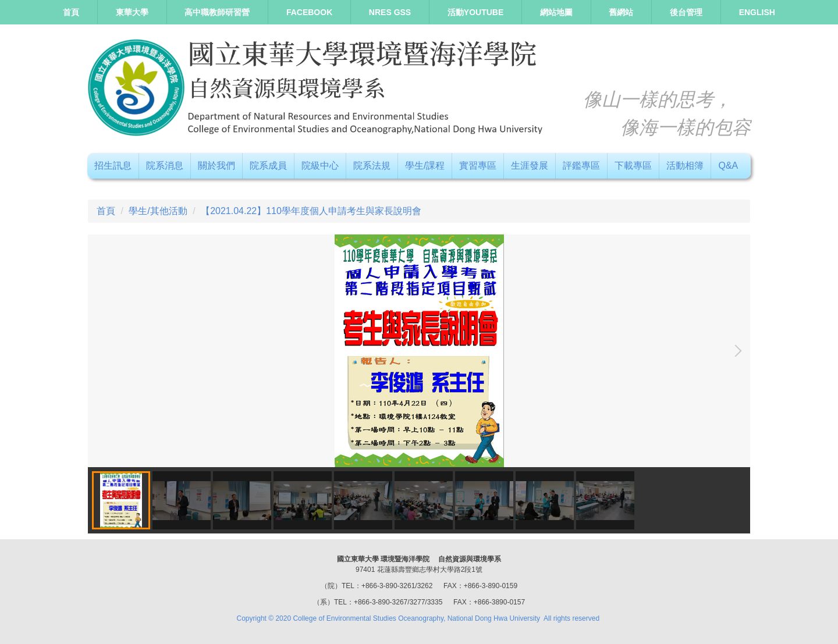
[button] (736, 351)
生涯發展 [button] (530, 166)
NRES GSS (390, 12)
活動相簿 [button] (685, 166)
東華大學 (132, 12)
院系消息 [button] (165, 166)
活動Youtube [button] (475, 12)
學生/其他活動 (158, 211)
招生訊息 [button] (113, 166)
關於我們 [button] (216, 166)
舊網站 (621, 12)
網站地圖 (556, 12)
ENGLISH (757, 12)
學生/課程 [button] (425, 166)
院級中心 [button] (320, 166)
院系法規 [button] (372, 166)
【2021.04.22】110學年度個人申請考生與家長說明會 (311, 211)
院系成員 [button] (268, 166)
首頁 (71, 12)
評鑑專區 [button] (581, 166)
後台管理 (686, 12)
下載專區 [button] (633, 166)
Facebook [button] (309, 12)
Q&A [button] (728, 166)
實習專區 (478, 166)
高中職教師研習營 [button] (217, 12)
